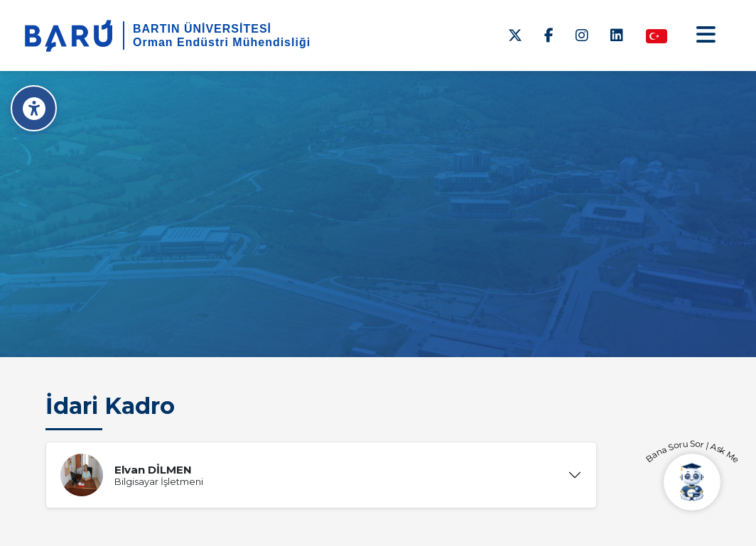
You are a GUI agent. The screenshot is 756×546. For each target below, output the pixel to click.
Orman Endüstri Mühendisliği (222, 42)
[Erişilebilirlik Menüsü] (34, 108)
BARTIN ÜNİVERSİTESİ (202, 29)
